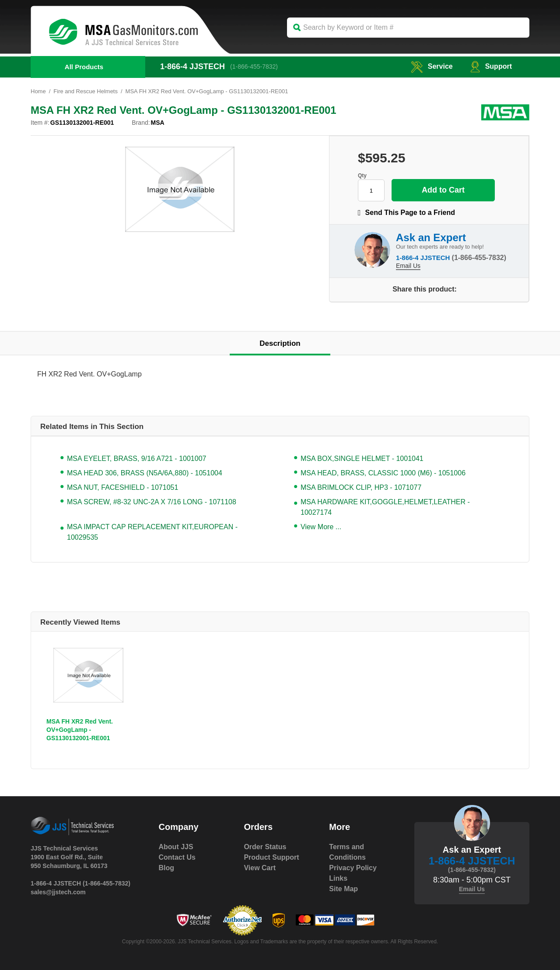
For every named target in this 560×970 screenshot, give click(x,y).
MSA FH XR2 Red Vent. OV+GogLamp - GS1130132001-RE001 (80, 730)
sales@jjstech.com (58, 892)
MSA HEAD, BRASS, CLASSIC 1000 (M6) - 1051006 (383, 473)
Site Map (343, 889)
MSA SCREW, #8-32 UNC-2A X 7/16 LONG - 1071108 (152, 502)
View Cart (260, 868)
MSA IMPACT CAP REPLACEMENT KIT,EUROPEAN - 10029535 (152, 532)
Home (38, 91)
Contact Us (177, 857)
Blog (167, 868)
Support (491, 66)
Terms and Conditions (347, 852)
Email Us (408, 266)
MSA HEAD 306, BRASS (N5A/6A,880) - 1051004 (145, 473)
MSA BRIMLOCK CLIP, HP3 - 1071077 (361, 487)
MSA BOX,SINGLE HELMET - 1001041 (362, 459)
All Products (84, 67)
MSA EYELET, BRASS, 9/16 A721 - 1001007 (136, 459)
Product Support (271, 857)
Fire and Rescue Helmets (86, 91)
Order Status (265, 847)
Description (280, 343)
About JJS (176, 847)
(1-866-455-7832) (254, 67)
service (432, 66)
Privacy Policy (353, 868)
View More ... (321, 527)
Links (338, 878)
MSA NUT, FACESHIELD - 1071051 (122, 487)
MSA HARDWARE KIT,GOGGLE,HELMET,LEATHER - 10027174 (385, 507)
